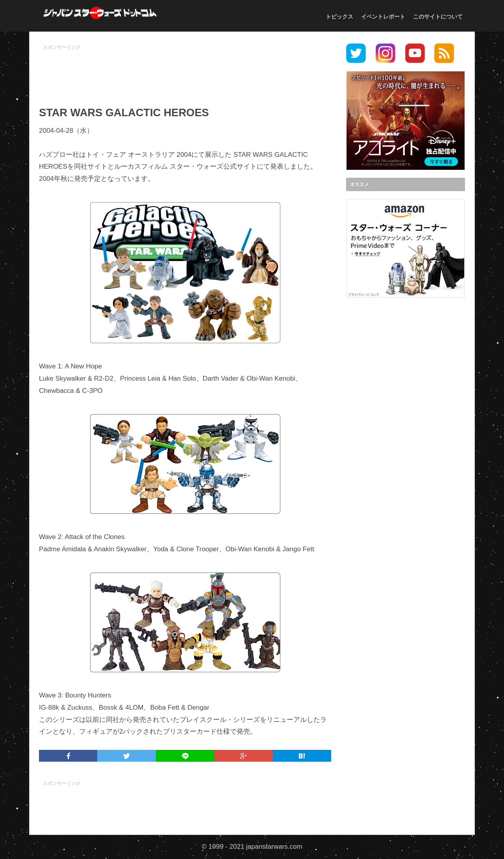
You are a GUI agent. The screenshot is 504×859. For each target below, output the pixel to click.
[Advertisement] (185, 71)
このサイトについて (438, 17)
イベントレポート (383, 17)
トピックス (339, 17)
